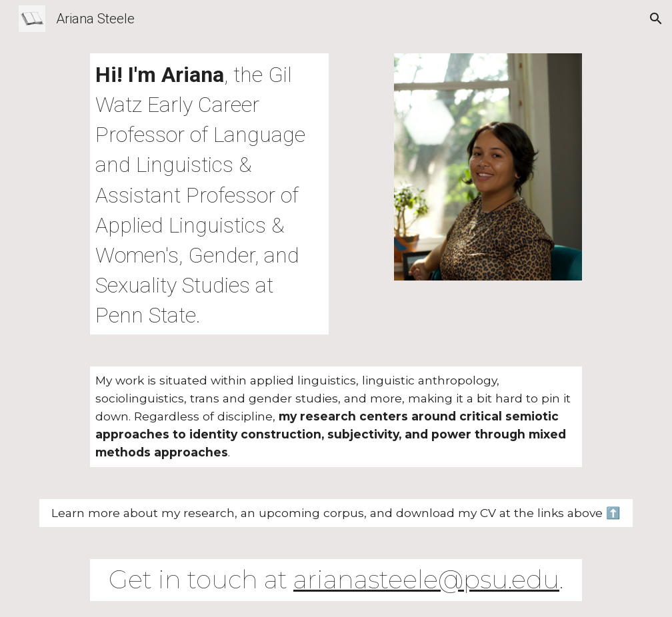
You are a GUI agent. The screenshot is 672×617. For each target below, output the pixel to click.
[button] (656, 19)
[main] (209, 194)
